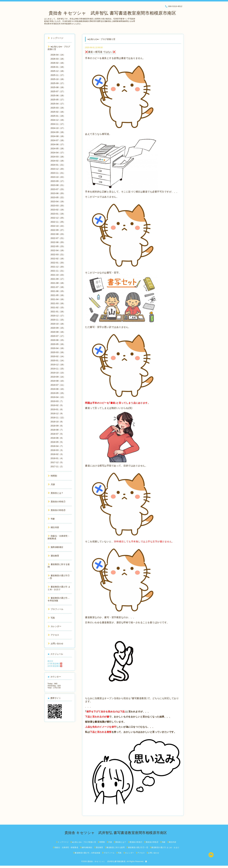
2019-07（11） (58, 385)
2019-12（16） (58, 365)
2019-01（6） (57, 409)
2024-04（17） (58, 153)
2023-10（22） (58, 177)
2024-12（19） (58, 120)
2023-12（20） (58, 169)
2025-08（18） (58, 87)
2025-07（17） (58, 91)
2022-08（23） (58, 234)
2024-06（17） (58, 144)
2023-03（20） (58, 206)
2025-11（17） (58, 75)
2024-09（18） (58, 132)
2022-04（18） (58, 250)
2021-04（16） (58, 299)
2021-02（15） (58, 307)
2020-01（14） (58, 360)
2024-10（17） (58, 128)
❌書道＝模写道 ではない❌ (100, 52)
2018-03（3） (57, 450)
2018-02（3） (57, 454)
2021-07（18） (58, 287)
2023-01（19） (58, 214)
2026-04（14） (58, 55)
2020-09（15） (58, 328)
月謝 (52, 484)
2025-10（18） (58, 79)
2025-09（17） (58, 83)
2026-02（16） (58, 63)
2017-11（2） (57, 466)
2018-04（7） (57, 446)
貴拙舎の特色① (57, 502)
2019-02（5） (57, 405)
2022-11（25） (58, 222)
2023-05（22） (58, 197)
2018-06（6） (57, 438)
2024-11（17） (58, 124)
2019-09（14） (58, 377)
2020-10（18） (58, 324)
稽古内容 (54, 527)
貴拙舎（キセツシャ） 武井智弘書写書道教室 (107, 861)
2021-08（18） (58, 283)
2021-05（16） (58, 295)
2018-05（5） (57, 442)
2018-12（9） (57, 413)
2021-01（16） (58, 312)
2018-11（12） (58, 418)
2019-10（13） (58, 373)
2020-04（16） (58, 348)
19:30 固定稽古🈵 (55, 666)
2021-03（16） (58, 303)
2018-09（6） (57, 426)
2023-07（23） (58, 189)
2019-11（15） (58, 369)
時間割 (53, 476)
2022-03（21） (58, 254)
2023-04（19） (58, 201)
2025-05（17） (58, 100)
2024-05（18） (58, 149)
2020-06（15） (58, 340)
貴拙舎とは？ (56, 493)
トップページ (56, 38)
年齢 (52, 519)
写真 (52, 618)
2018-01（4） (57, 458)
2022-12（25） (58, 218)
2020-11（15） (58, 320)
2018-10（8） (57, 422)
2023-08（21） (58, 185)
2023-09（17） (58, 181)
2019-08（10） (58, 381)
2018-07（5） (57, 434)
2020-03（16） (58, 352)
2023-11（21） (58, 173)
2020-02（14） (58, 356)
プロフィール (56, 609)
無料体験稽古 (56, 547)
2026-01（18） (58, 67)
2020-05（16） (58, 344)
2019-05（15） (58, 393)
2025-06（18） (58, 96)
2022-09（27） (58, 230)
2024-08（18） (58, 136)
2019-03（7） (57, 401)
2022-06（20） (58, 242)
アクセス (54, 635)
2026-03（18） (58, 59)
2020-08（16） (58, 332)
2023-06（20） (58, 193)
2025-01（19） (58, 116)
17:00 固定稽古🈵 (55, 664)
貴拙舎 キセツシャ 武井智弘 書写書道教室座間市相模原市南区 (110, 13)
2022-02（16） (58, 259)
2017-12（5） (57, 462)
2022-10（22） (58, 226)
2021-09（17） (58, 279)
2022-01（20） (58, 263)
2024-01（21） (58, 165)
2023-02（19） (58, 210)
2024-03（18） (58, 157)
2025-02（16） (58, 112)
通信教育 (54, 556)
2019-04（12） (58, 397)
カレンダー (55, 626)
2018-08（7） (57, 430)
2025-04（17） (58, 104)
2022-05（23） (58, 246)
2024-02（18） (58, 161)
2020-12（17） (58, 316)
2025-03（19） (58, 108)
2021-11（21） (58, 271)
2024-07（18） (58, 140)
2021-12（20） (58, 267)
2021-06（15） (58, 291)
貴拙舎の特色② (57, 510)
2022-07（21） (58, 238)
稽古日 (50, 661)
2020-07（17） (58, 336)
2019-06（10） (58, 389)
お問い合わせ (56, 644)
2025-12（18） (58, 71)
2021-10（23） (58, 275)
